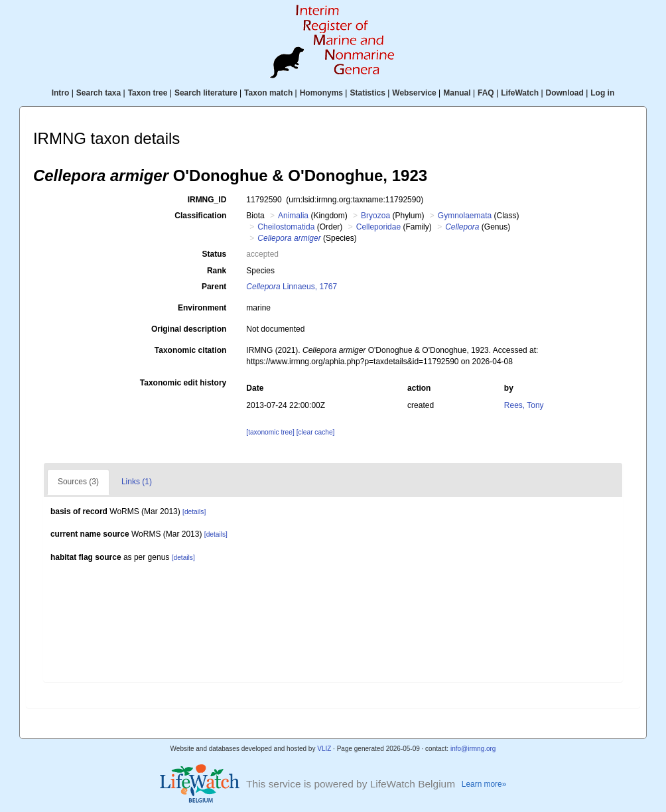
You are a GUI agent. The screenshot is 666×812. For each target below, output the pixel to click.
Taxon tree (148, 93)
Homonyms (321, 93)
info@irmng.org (473, 749)
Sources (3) (78, 482)
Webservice (414, 93)
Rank (217, 271)
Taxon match (268, 93)
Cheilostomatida (286, 227)
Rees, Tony (524, 405)
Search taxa (99, 93)
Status (215, 254)
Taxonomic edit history (183, 383)
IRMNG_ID (207, 200)
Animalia (293, 216)
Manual (457, 93)
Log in (602, 93)
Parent (214, 287)
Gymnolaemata (465, 216)
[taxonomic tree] (270, 432)
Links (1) (137, 482)
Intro (61, 93)
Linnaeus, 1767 (292, 287)
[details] (194, 512)
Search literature (206, 93)
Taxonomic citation (190, 350)
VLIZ (324, 749)
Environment (202, 308)
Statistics (367, 93)
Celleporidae (378, 227)
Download (565, 93)
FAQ (486, 93)
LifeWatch (520, 93)
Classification (200, 216)
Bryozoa (375, 216)
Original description (189, 329)
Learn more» (484, 784)
